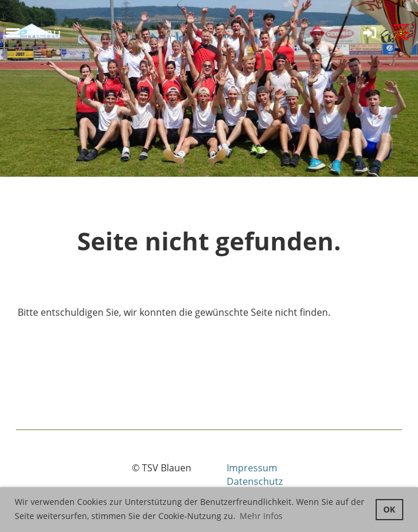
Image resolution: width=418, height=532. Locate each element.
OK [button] (389, 509)
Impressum (252, 468)
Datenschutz (255, 481)
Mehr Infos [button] (261, 516)
